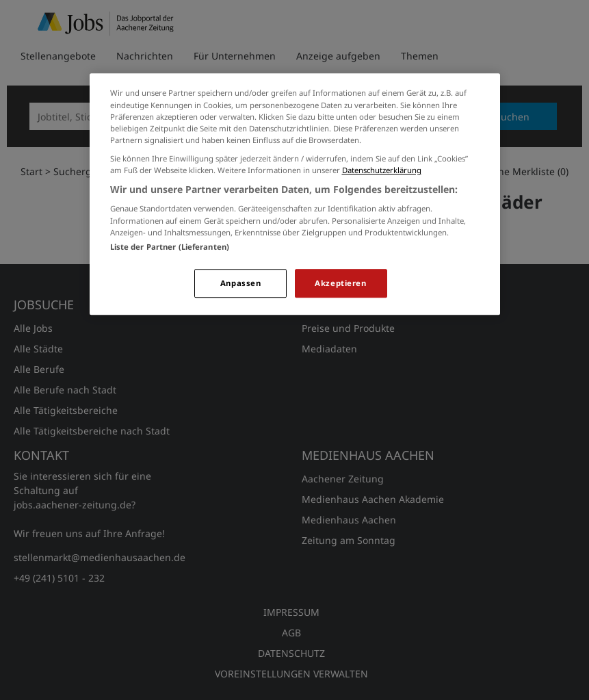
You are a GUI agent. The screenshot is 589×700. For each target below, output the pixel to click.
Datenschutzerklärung (382, 170)
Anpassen (241, 283)
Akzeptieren (340, 283)
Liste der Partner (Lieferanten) (170, 247)
